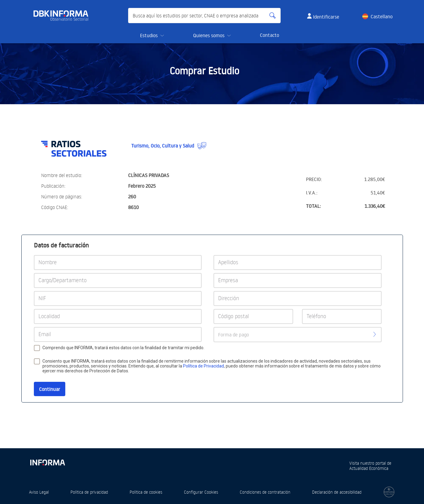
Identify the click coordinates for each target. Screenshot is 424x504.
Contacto (269, 35)
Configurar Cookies (201, 492)
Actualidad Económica (369, 468)
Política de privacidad (89, 492)
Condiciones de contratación (265, 492)
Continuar (50, 389)
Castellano (382, 16)
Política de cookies (146, 492)
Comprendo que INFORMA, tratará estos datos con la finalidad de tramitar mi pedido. (123, 348)
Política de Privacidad (203, 366)
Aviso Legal (39, 492)
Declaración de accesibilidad (337, 492)
